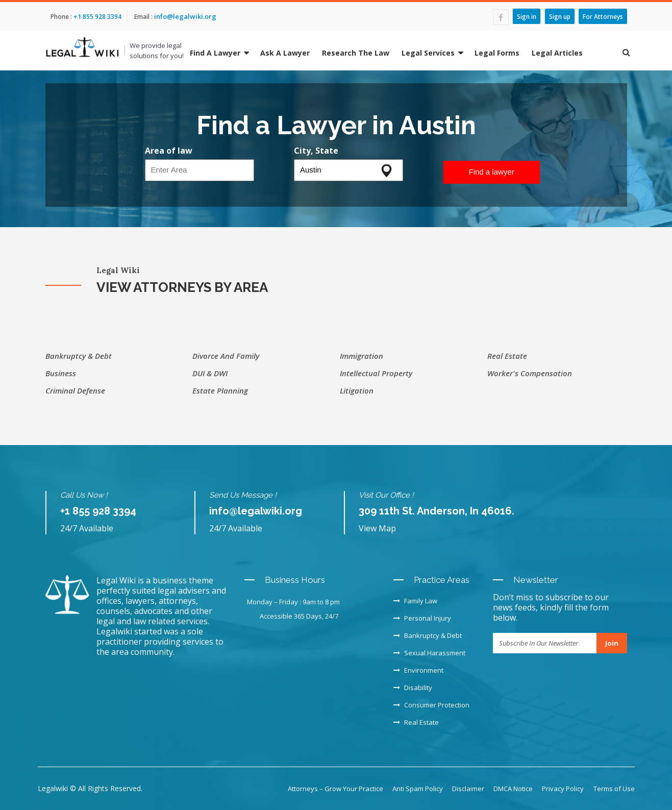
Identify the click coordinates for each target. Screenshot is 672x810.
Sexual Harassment (429, 653)
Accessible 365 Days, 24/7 (299, 616)
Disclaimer (468, 789)
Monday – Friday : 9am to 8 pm (293, 602)
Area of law (169, 151)
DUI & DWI (210, 373)
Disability (413, 688)
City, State (316, 151)
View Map (377, 528)
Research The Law (356, 53)
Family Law (415, 601)
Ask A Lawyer (285, 53)
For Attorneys (603, 16)
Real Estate (507, 356)
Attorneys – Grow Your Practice (335, 789)
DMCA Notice (513, 789)
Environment (418, 670)
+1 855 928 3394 (97, 17)
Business (61, 373)
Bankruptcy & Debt (79, 356)
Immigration (362, 356)
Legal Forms (497, 53)
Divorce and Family (226, 356)
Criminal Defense (75, 390)
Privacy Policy (563, 789)
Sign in (527, 16)
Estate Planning (220, 390)
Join (612, 643)
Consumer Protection (431, 705)
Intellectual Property (376, 373)
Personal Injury (422, 618)
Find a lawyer (492, 172)
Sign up (560, 16)
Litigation (357, 390)
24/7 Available (87, 528)
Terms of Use (614, 789)
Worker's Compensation (530, 373)
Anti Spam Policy (418, 789)
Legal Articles (557, 53)
